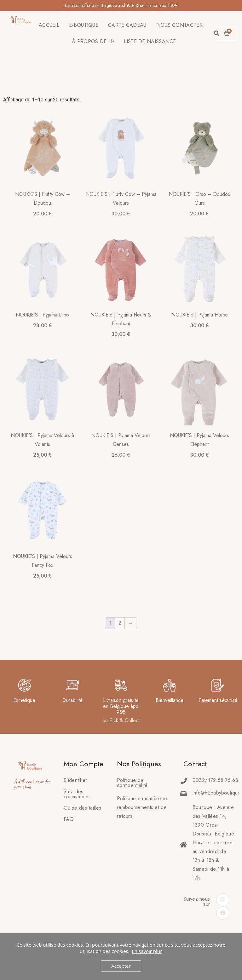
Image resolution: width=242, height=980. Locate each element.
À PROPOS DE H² (93, 41)
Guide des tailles (82, 808)
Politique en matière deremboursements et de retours (143, 807)
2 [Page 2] (120, 623)
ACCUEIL (49, 25)
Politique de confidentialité (132, 783)
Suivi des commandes (77, 794)
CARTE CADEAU (127, 25)
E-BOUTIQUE (84, 25)
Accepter (121, 966)
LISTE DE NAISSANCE (150, 41)
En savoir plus (147, 951)
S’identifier (75, 780)
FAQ (69, 819)
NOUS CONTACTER (179, 25)
